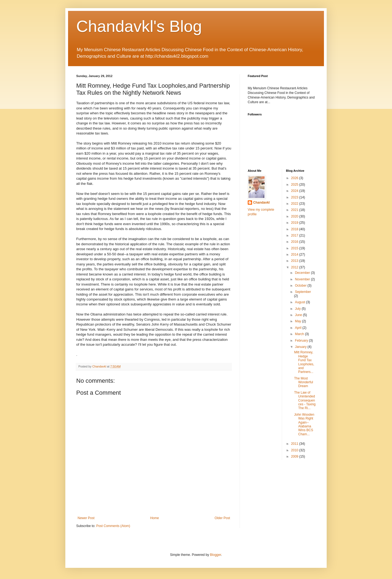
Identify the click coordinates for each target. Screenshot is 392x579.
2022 (295, 204)
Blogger (215, 555)
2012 (295, 267)
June (299, 315)
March (300, 334)
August (300, 302)
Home (155, 518)
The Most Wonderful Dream (303, 382)
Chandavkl (261, 203)
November (303, 279)
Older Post (222, 518)
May (298, 321)
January (301, 347)
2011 (295, 444)
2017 (295, 235)
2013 (295, 261)
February (302, 341)
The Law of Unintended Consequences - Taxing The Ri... (305, 400)
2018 (295, 229)
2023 (295, 197)
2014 (295, 255)
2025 (295, 185)
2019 (295, 223)
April (298, 328)
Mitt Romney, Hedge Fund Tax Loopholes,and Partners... (304, 362)
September (303, 292)
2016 (295, 242)
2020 (295, 216)
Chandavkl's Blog (139, 26)
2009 (295, 457)
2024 (295, 191)
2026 (295, 178)
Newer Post (86, 518)
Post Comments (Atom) (113, 526)
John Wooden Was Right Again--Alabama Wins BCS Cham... (304, 424)
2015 (295, 248)
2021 (295, 210)
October (301, 286)
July (298, 309)
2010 (295, 450)
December (303, 273)
